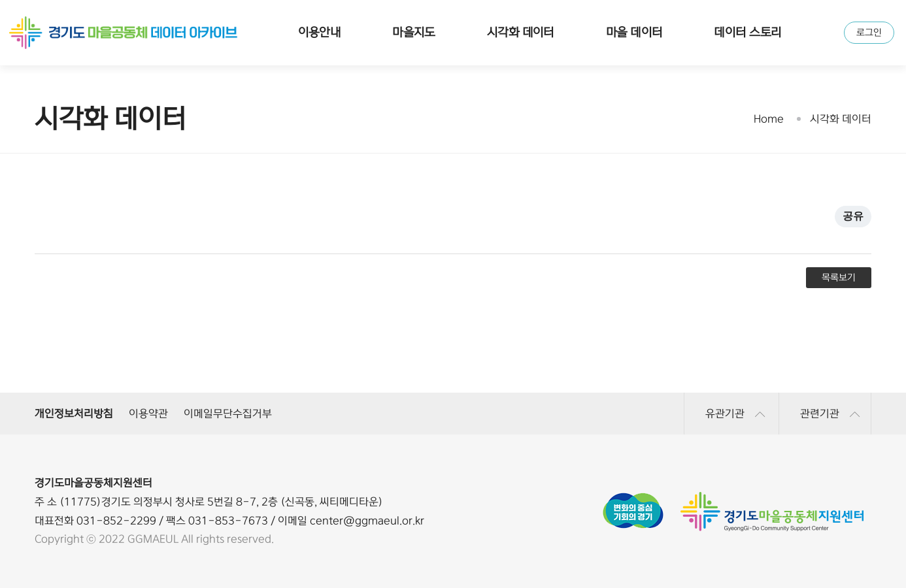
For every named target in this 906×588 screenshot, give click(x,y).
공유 (853, 216)
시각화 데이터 (521, 33)
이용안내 (320, 33)
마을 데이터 (634, 33)
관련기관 (830, 414)
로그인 (869, 33)
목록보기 (839, 278)
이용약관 (148, 414)
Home (769, 119)
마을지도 (414, 33)
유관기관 (735, 414)
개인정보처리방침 (74, 414)
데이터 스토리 (747, 33)
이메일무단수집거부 (228, 414)
